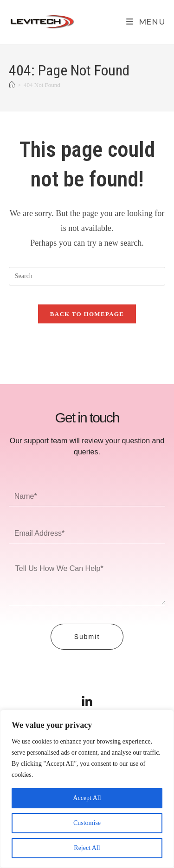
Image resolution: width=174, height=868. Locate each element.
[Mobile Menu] (146, 22)
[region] (87, 789)
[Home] (12, 85)
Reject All (87, 848)
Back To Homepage (87, 314)
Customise (87, 823)
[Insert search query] (87, 276)
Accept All (87, 798)
